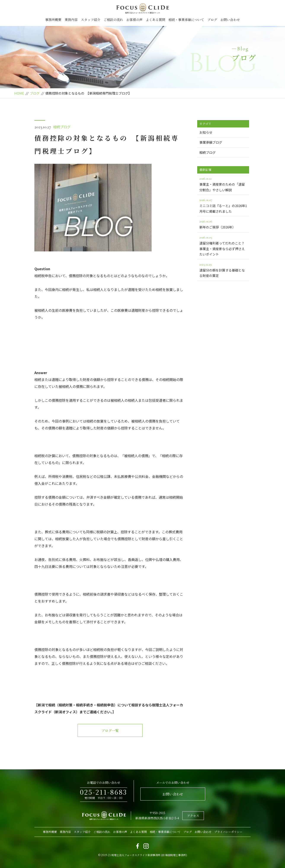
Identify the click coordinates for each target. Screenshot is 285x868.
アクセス (193, 816)
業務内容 (71, 20)
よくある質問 (155, 20)
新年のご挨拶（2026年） (223, 224)
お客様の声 (134, 20)
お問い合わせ (230, 20)
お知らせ (206, 132)
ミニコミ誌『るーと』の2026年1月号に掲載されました (223, 205)
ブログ (212, 20)
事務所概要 (53, 20)
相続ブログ (62, 127)
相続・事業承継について (186, 20)
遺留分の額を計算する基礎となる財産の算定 (223, 270)
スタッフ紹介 (91, 20)
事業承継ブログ (211, 142)
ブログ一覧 (110, 731)
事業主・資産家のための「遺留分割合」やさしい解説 (223, 184)
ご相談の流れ (113, 20)
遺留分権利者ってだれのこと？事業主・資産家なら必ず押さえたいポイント (223, 245)
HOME (19, 93)
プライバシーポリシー (228, 832)
